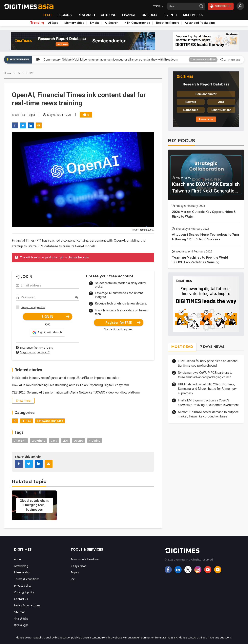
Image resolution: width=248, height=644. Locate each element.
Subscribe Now (78, 257)
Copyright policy (24, 592)
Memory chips (74, 23)
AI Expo (53, 23)
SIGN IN (56, 317)
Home (8, 73)
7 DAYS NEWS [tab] (212, 347)
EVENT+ (171, 15)
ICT (32, 73)
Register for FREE (123, 322)
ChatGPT (20, 441)
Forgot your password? (35, 352)
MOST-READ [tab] (182, 347)
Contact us (21, 599)
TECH (47, 15)
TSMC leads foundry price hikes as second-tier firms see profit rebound (208, 363)
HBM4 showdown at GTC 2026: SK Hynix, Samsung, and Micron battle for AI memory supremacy (207, 389)
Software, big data (50, 421)
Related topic (29, 481)
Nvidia (94, 23)
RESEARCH (86, 15)
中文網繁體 (21, 619)
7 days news (78, 566)
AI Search (112, 23)
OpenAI (79, 441)
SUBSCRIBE (221, 6)
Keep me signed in (33, 307)
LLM (65, 441)
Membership (22, 572)
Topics (75, 572)
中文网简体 (21, 625)
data (54, 441)
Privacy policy (23, 586)
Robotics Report (167, 23)
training (95, 441)
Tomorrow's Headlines (203, 59)
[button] (47, 333)
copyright (38, 441)
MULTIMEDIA (193, 15)
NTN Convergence (137, 23)
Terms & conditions (27, 579)
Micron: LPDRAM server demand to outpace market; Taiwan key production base (208, 414)
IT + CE (27, 421)
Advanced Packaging (200, 23)
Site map (20, 612)
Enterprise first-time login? (37, 348)
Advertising (21, 566)
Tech (21, 73)
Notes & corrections (27, 605)
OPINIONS (109, 15)
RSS (73, 579)
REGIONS (65, 15)
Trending (37, 23)
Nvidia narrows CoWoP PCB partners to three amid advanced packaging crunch (205, 375)
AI (15, 421)
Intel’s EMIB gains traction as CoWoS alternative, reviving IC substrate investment (208, 403)
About (18, 559)
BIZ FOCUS (150, 15)
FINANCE (129, 15)
